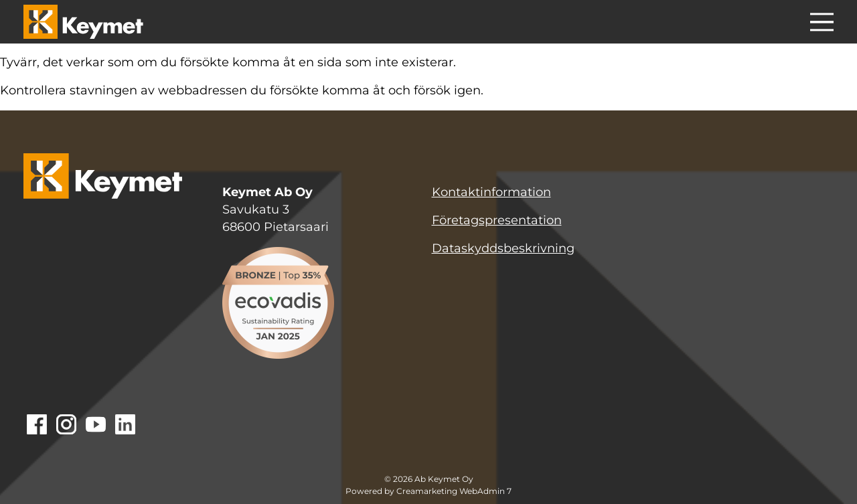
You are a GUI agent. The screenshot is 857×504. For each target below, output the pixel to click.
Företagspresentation (497, 220)
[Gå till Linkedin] (125, 426)
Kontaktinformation (491, 192)
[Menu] (822, 24)
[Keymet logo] (83, 22)
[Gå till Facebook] (37, 426)
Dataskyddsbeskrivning (503, 248)
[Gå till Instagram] (66, 426)
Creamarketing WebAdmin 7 (454, 491)
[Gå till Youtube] (96, 426)
